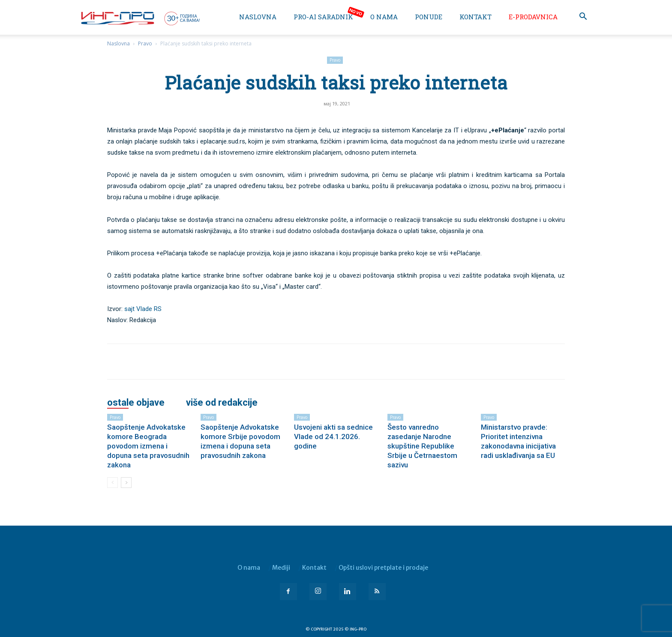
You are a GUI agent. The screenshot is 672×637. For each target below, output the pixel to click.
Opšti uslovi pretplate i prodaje (383, 568)
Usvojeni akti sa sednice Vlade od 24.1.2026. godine (333, 437)
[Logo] (140, 18)
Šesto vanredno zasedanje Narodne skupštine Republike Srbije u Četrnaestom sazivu (422, 446)
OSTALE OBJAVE (136, 403)
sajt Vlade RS (143, 309)
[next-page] (126, 483)
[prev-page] (112, 483)
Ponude (429, 17)
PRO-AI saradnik (323, 17)
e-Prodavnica (533, 17)
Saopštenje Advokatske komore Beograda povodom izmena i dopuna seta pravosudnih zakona (148, 446)
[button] (583, 17)
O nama (384, 17)
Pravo (145, 43)
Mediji (281, 568)
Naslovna (258, 17)
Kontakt (475, 17)
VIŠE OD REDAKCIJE (222, 403)
